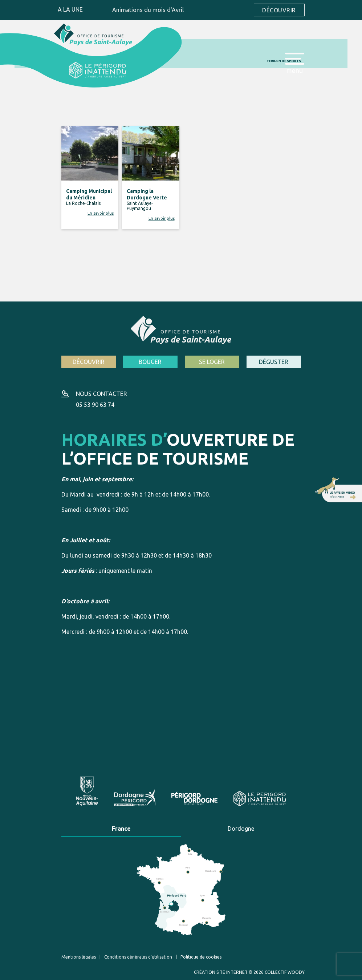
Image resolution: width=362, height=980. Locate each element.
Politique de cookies (201, 957)
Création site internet (221, 972)
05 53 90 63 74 (95, 405)
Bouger (150, 362)
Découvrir (279, 10)
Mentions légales (79, 957)
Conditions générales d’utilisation (138, 957)
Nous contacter (101, 394)
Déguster (274, 362)
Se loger (212, 362)
